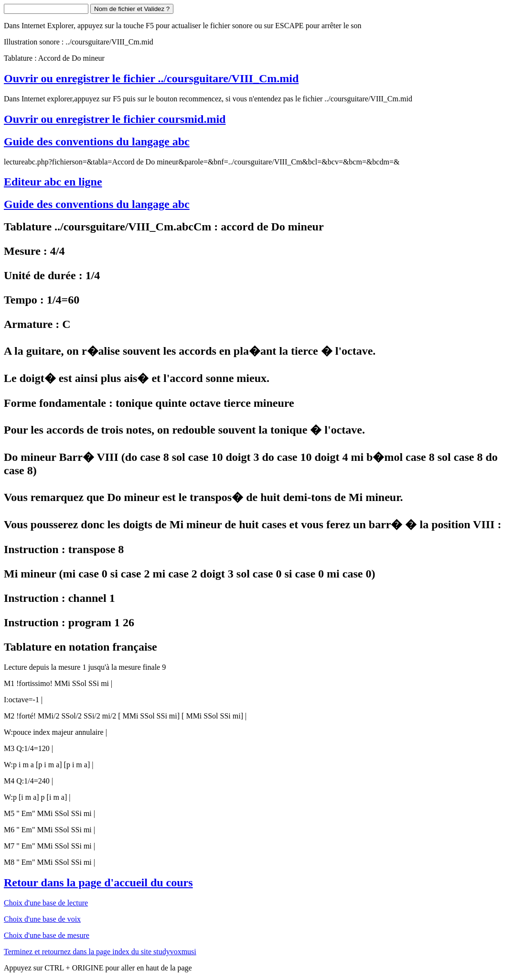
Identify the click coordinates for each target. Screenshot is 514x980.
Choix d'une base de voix (42, 919)
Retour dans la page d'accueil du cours (98, 882)
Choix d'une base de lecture (46, 903)
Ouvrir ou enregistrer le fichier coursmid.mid (115, 119)
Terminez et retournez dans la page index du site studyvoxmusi (100, 952)
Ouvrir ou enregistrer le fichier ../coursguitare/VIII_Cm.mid (151, 78)
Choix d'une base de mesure (47, 935)
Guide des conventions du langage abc (97, 142)
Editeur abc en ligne (53, 182)
